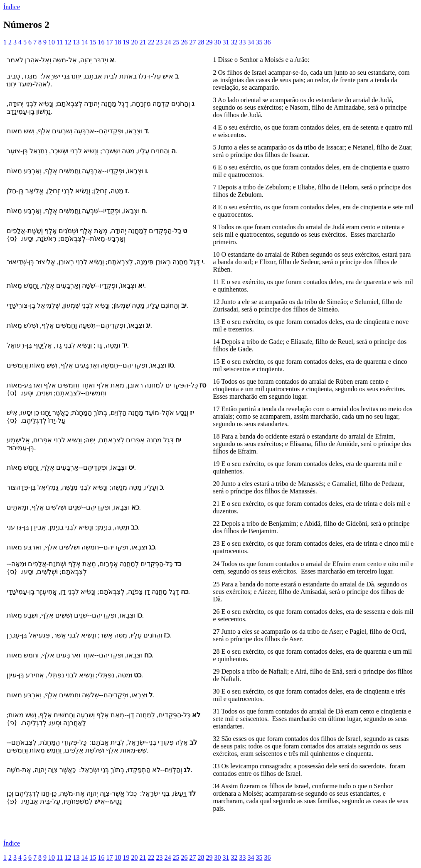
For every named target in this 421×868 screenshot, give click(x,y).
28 (201, 42)
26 (184, 42)
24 (167, 42)
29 (209, 42)
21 (143, 42)
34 (251, 42)
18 (118, 42)
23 (159, 42)
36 (267, 42)
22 (151, 42)
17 (109, 42)
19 (126, 42)
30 (217, 42)
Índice (12, 7)
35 (259, 42)
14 (84, 42)
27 (192, 42)
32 (234, 42)
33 (242, 42)
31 (226, 42)
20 (134, 42)
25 (176, 42)
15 (93, 42)
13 (76, 42)
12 (68, 42)
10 (52, 42)
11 (60, 42)
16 (101, 42)
